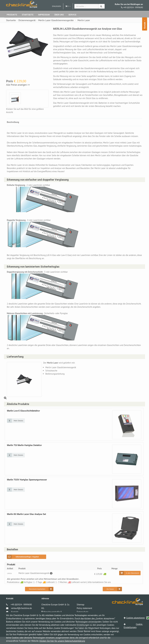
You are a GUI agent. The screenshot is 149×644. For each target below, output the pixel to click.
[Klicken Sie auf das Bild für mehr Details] (16, 427)
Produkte (12, 15)
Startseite (28, 15)
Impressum (44, 15)
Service (72, 15)
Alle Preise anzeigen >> (18, 85)
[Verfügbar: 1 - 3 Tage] (105, 581)
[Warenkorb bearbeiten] (39, 596)
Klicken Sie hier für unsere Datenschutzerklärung (62, 641)
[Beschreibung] (52, 580)
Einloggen (57, 6)
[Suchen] (101, 6)
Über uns (59, 15)
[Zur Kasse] (112, 596)
